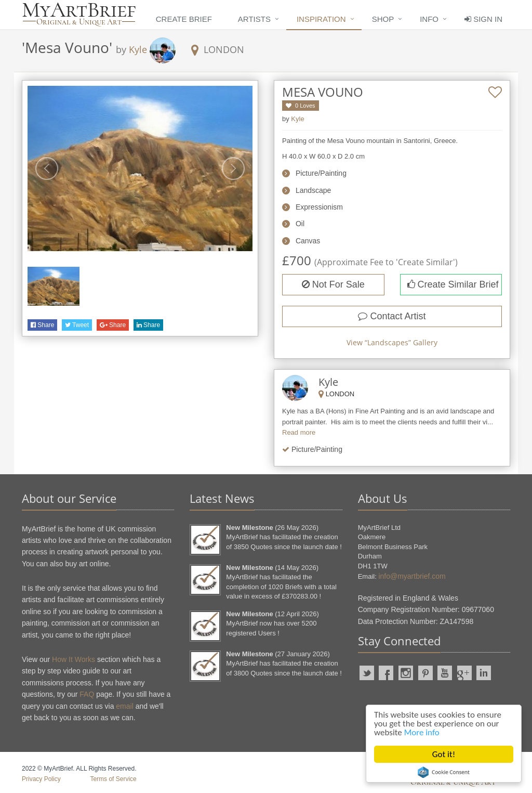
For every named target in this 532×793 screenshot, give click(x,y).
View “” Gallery (392, 342)
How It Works (74, 659)
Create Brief (184, 19)
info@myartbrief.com (412, 576)
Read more (299, 432)
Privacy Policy (41, 779)
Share (42, 325)
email (124, 706)
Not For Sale (333, 284)
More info (422, 732)
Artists (254, 19)
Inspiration (321, 19)
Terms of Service (113, 779)
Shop (383, 19)
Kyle (138, 49)
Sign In (483, 19)
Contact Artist (392, 316)
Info (429, 19)
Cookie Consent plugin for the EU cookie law (444, 772)
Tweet (77, 325)
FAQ (87, 694)
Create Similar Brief (453, 284)
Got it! (444, 754)
